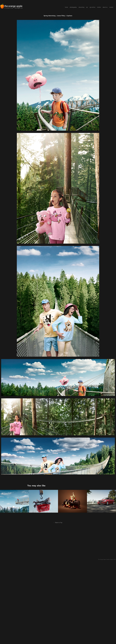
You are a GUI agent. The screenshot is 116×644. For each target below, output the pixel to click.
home (66, 7)
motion (99, 7)
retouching (81, 7)
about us (105, 7)
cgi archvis (92, 7)
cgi (87, 7)
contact (111, 7)
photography (73, 7)
